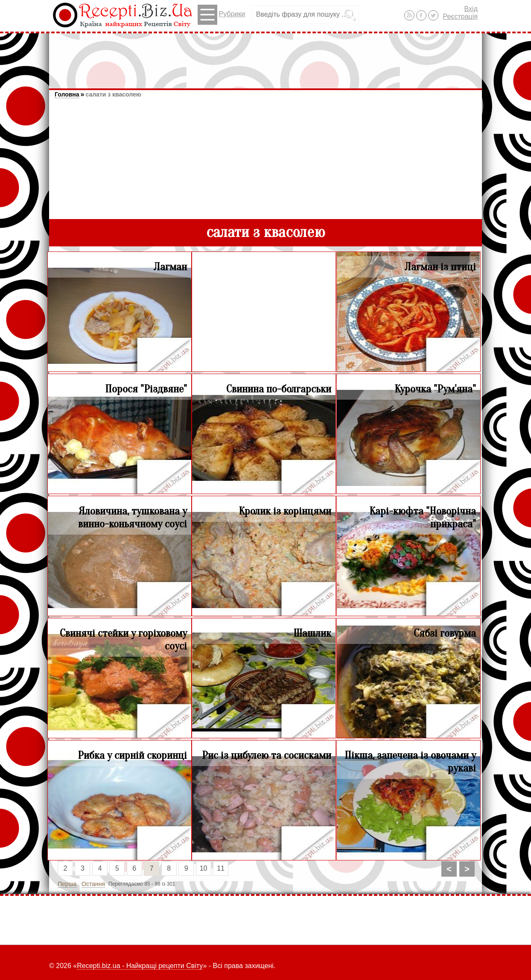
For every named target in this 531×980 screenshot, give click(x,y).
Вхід (471, 9)
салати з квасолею (113, 94)
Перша (67, 884)
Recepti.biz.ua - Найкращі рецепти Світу (140, 966)
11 (221, 868)
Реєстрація (460, 16)
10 (204, 868)
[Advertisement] (265, 57)
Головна (67, 94)
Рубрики (221, 15)
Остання (93, 884)
